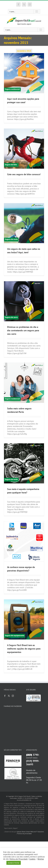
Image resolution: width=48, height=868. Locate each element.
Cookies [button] (32, 859)
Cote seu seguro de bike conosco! (24, 174)
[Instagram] (13, 696)
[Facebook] (5, 696)
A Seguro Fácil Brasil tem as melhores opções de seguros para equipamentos (24, 649)
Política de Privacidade (19, 859)
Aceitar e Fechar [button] (14, 863)
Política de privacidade (24, 805)
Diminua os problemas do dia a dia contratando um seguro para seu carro (23, 330)
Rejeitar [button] (41, 859)
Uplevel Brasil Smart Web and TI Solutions (30, 803)
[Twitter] (9, 696)
